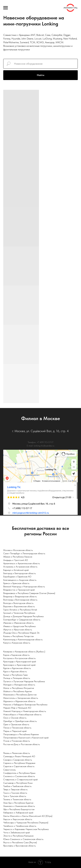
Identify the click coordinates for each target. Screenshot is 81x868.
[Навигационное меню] (6, 8)
